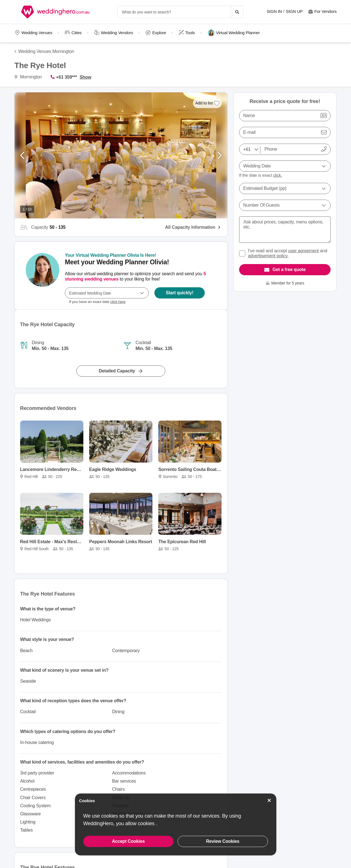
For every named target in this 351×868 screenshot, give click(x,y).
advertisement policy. (268, 256)
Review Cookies (223, 841)
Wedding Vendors (117, 33)
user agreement (303, 251)
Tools (190, 33)
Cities (77, 33)
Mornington (30, 77)
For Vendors (326, 11)
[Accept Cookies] (269, 800)
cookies (147, 823)
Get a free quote (289, 269)
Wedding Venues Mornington (46, 51)
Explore (159, 33)
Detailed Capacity (117, 371)
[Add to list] (207, 103)
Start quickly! (179, 293)
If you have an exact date (97, 302)
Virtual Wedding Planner (234, 33)
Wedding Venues (37, 33)
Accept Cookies (128, 841)
